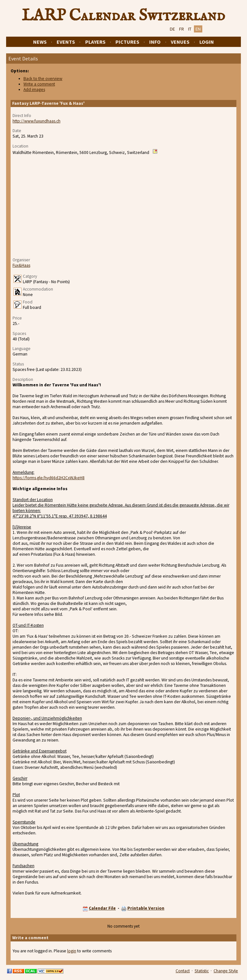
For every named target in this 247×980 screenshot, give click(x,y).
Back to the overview (43, 79)
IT (190, 29)
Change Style (226, 971)
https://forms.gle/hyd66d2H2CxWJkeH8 (49, 478)
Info (155, 42)
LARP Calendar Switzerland (123, 16)
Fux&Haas (21, 265)
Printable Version (146, 908)
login (72, 951)
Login (207, 42)
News (40, 42)
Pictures (127, 42)
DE (172, 29)
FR (182, 29)
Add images (34, 90)
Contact (183, 971)
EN (198, 29)
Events (66, 42)
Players (95, 42)
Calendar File (102, 908)
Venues (180, 42)
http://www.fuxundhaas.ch (37, 121)
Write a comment (39, 84)
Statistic (202, 971)
